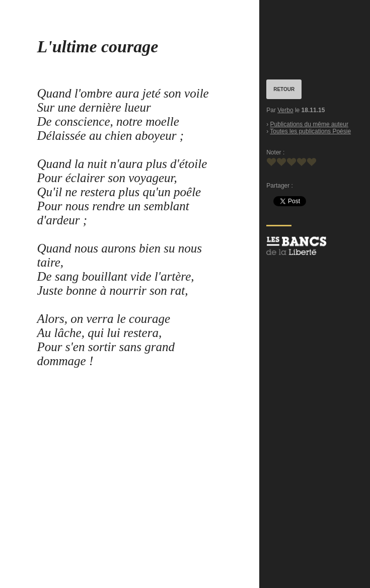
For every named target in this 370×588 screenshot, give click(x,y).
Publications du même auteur (309, 124)
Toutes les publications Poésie (310, 131)
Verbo (285, 110)
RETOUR (284, 89)
